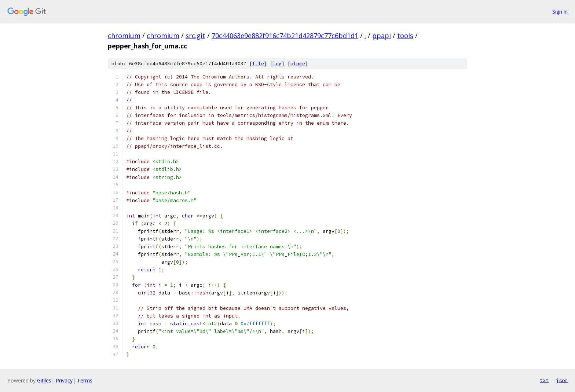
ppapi (382, 36)
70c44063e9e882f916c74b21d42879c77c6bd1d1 (285, 36)
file (258, 64)
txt (544, 380)
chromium (124, 36)
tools (405, 36)
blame (298, 64)
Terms (85, 380)
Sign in (560, 12)
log (277, 64)
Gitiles (44, 380)
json (562, 380)
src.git (195, 36)
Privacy (64, 380)
